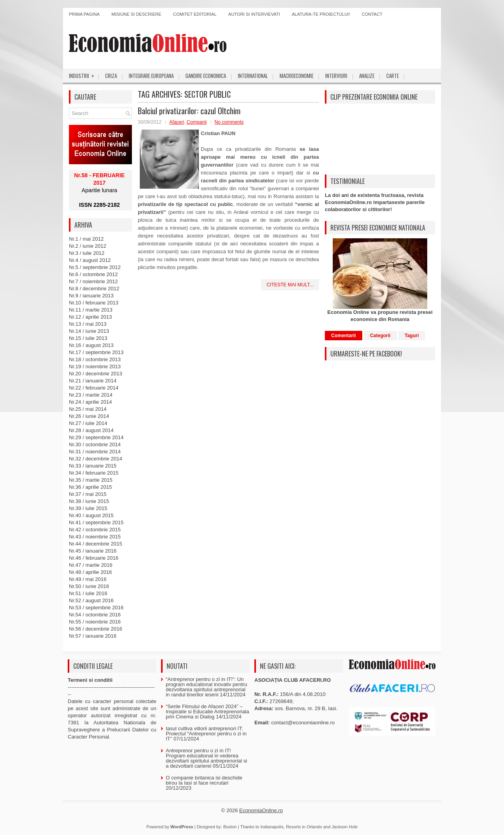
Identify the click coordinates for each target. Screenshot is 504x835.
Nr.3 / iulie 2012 (87, 253)
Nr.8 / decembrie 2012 (94, 289)
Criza (111, 76)
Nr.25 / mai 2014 (88, 409)
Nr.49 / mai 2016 (88, 579)
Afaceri (177, 122)
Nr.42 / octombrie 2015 (95, 530)
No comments (229, 122)
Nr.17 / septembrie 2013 (96, 352)
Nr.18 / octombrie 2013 (95, 359)
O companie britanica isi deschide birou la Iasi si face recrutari (204, 780)
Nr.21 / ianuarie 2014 (93, 381)
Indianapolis (272, 827)
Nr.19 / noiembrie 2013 (95, 366)
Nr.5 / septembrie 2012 (95, 267)
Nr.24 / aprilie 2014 (90, 402)
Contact (372, 14)
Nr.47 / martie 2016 (91, 565)
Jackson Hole (345, 827)
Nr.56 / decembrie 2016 (95, 629)
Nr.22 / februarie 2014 (94, 388)
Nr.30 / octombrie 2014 (95, 444)
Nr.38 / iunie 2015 (89, 501)
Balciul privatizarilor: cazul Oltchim (189, 111)
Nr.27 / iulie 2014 (88, 423)
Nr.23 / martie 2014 (91, 395)
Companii (197, 122)
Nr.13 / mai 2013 (88, 324)
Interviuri (336, 76)
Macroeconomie (296, 76)
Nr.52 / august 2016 (91, 600)
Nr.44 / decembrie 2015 (95, 544)
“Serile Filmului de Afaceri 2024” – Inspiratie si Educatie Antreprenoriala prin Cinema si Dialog (208, 712)
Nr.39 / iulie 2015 (88, 508)
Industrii (84, 74)
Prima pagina (84, 14)
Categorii (380, 336)
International (253, 76)
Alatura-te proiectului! (321, 14)
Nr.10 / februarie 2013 (94, 303)
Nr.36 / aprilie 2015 (90, 487)
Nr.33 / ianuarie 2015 (93, 466)
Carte (393, 76)
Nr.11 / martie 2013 (91, 310)
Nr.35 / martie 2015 (91, 480)
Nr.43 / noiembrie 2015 (95, 537)
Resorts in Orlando (304, 827)
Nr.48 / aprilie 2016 (90, 572)
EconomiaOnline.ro (261, 810)
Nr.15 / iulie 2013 (88, 338)
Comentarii (344, 336)
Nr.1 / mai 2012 (86, 239)
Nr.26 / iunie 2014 (89, 416)
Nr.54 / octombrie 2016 (95, 615)
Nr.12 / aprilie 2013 (90, 317)
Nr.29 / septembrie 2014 (96, 437)
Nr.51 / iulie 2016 (88, 593)
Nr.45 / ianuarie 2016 (93, 551)
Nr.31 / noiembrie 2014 (95, 452)
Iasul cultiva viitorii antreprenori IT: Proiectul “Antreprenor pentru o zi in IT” (206, 734)
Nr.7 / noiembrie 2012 (93, 281)
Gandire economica (206, 76)
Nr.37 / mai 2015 (88, 494)
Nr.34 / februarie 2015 (94, 473)
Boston (230, 827)
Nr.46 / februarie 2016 (94, 558)
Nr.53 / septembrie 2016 (96, 608)
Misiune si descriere (136, 14)
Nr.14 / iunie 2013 (89, 331)
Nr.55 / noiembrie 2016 (95, 622)
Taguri (412, 336)
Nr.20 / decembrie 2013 (95, 374)
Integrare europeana (151, 76)
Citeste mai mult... (290, 285)
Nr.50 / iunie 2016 (89, 586)
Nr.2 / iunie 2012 (88, 246)
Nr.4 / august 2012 (90, 260)
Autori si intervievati (254, 14)
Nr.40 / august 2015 (91, 515)
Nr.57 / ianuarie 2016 (93, 636)
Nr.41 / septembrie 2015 (96, 522)
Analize (367, 76)
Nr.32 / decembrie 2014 (95, 459)
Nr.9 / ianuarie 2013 (91, 296)
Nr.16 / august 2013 (91, 345)
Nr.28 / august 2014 (91, 430)
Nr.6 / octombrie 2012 (93, 274)
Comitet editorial (195, 14)
